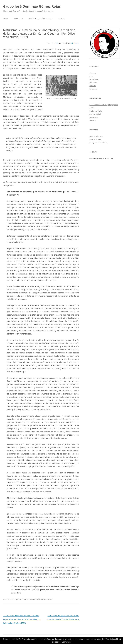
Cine (91, 76)
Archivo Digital (95, 114)
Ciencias (75, 43)
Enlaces (61, 19)
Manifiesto (18, 19)
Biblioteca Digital (96, 111)
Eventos (93, 120)
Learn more (67, 642)
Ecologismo (94, 79)
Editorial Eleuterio (96, 136)
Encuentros (94, 117)
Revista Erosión (95, 139)
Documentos (32, 599)
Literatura (93, 89)
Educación (93, 83)
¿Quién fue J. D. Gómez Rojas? (40, 19)
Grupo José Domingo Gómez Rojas (32, 6)
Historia (93, 86)
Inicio (5, 19)
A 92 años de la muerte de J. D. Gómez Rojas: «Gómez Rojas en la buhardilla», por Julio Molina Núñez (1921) (22, 619)
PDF (56, 43)
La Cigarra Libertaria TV (98, 143)
